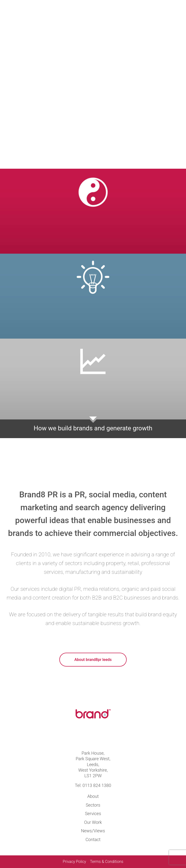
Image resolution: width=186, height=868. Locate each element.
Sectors (93, 805)
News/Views (93, 831)
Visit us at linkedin (101, 735)
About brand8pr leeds (93, 660)
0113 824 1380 (97, 785)
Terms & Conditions (107, 862)
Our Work (93, 822)
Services (93, 814)
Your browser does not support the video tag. (93, 84)
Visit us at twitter (85, 735)
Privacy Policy (74, 862)
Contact (93, 839)
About (93, 796)
